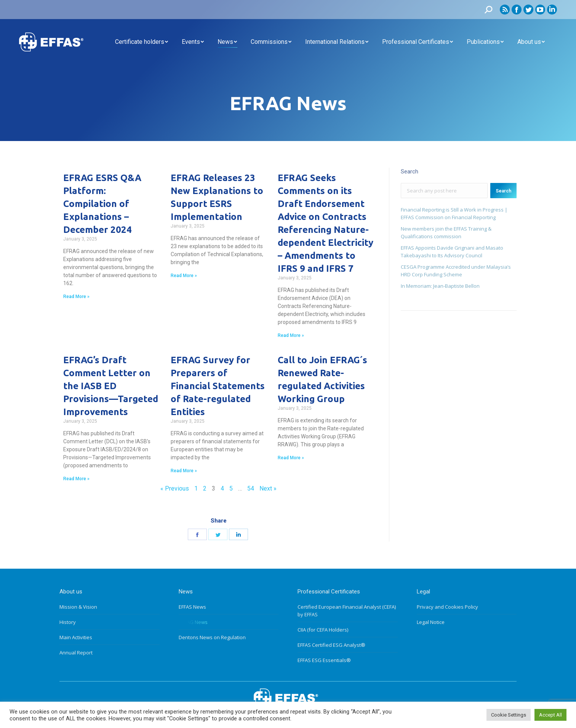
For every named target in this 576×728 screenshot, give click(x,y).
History (68, 622)
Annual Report (76, 653)
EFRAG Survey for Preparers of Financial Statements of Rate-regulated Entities (218, 386)
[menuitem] (142, 42)
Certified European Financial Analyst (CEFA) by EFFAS (347, 611)
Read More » (76, 297)
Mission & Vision (78, 607)
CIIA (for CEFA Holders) (323, 630)
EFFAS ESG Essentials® (324, 660)
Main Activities (76, 637)
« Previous (175, 488)
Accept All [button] (550, 715)
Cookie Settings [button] (509, 715)
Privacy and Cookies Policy (447, 607)
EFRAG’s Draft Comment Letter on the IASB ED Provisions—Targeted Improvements (111, 386)
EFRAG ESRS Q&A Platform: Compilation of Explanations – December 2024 (102, 204)
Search (503, 191)
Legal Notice (431, 622)
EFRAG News (193, 622)
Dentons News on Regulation (212, 637)
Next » (268, 488)
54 (251, 488)
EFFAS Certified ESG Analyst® (331, 645)
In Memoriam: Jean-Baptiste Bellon (440, 286)
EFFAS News (192, 607)
